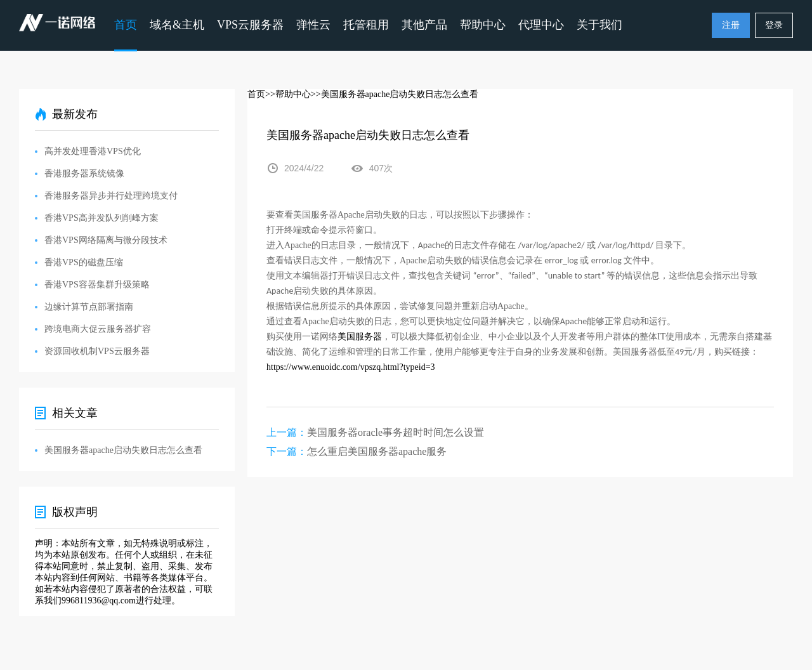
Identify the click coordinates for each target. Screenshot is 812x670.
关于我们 (599, 25)
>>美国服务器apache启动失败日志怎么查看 (395, 94)
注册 (731, 25)
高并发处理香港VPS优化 (93, 151)
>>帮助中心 (288, 94)
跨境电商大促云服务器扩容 (98, 329)
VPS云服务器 (250, 25)
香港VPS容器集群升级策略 (97, 285)
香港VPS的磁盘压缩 (84, 262)
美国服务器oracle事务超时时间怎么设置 (396, 432)
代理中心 (541, 25)
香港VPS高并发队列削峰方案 (101, 218)
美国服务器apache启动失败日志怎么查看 (123, 450)
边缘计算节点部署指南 (89, 307)
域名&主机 (177, 25)
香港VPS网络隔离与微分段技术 (106, 240)
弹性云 (313, 25)
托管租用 (366, 25)
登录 (774, 25)
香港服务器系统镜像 (84, 174)
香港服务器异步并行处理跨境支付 (111, 196)
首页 (126, 25)
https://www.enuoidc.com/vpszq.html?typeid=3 (351, 367)
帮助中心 (483, 25)
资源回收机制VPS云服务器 (97, 351)
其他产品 (424, 25)
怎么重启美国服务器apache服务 (377, 451)
